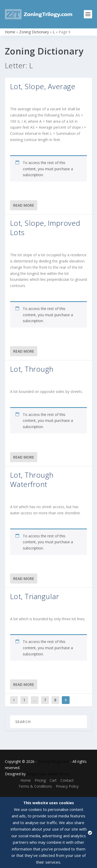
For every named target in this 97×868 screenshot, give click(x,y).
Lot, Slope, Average (43, 86)
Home (10, 32)
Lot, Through (32, 369)
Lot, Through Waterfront (32, 479)
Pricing (40, 780)
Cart (53, 780)
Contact (67, 780)
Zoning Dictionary (34, 32)
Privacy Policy (67, 786)
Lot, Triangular (35, 596)
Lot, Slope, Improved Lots (45, 228)
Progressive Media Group (48, 774)
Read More (24, 205)
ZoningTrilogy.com (53, 761)
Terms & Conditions (35, 786)
